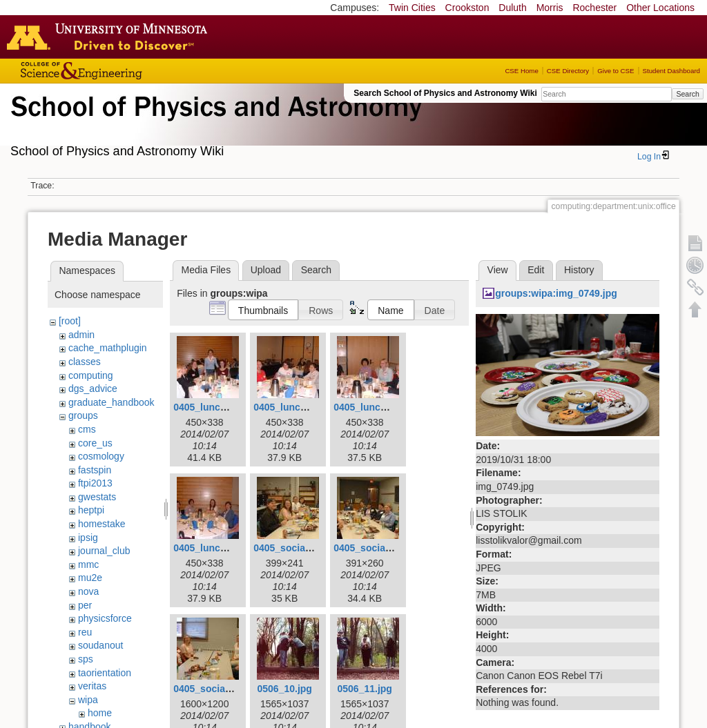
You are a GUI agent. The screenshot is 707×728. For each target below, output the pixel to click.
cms (87, 429)
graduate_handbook (112, 402)
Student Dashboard (671, 71)
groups (83, 415)
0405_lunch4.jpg (211, 548)
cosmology (101, 456)
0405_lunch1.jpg (211, 407)
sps (86, 659)
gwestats (97, 497)
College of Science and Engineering (124, 71)
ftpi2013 (95, 483)
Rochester (594, 8)
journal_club (104, 551)
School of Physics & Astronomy (214, 123)
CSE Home (521, 71)
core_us (95, 443)
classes (85, 362)
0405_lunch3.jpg (371, 407)
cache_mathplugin (108, 348)
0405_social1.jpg (292, 548)
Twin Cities (412, 8)
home (100, 713)
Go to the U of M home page (110, 37)
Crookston (467, 8)
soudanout (100, 645)
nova (88, 591)
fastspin (95, 470)
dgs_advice (93, 388)
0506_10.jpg (284, 689)
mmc (88, 564)
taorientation (105, 673)
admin (81, 335)
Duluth (512, 8)
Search (687, 94)
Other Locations (660, 8)
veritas (92, 686)
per (85, 605)
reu (85, 632)
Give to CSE (616, 71)
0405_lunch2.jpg (291, 407)
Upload (266, 270)
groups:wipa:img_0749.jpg (556, 293)
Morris (550, 8)
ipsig (88, 538)
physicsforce (105, 618)
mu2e (90, 578)
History (579, 270)
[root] (70, 321)
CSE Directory (568, 71)
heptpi (91, 510)
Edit (536, 270)
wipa (88, 700)
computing (91, 375)
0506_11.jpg (364, 689)
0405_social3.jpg (212, 689)
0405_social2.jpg (372, 548)
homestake (101, 524)
